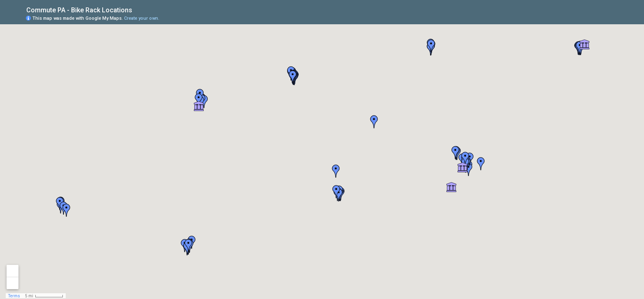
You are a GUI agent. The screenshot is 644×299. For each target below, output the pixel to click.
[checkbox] (139, 9)
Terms (14, 296)
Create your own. (142, 18)
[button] (336, 171)
